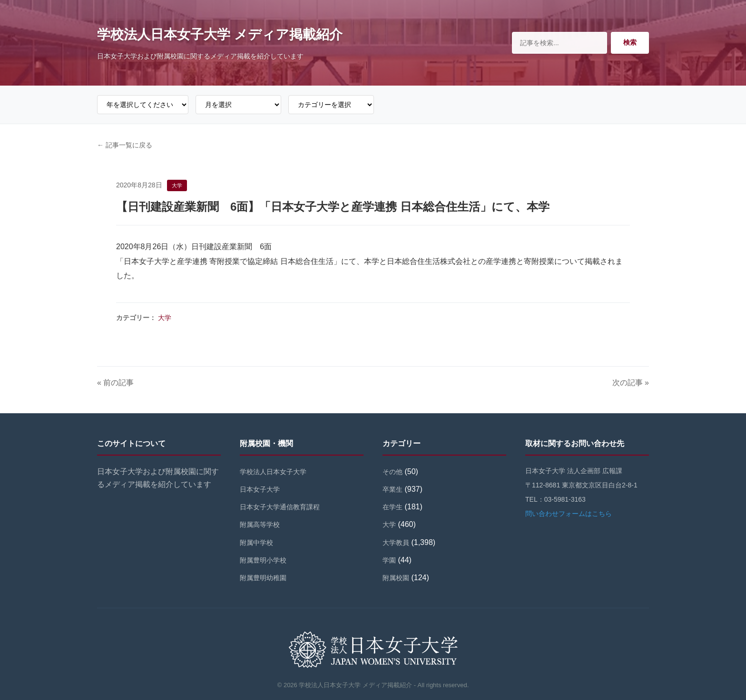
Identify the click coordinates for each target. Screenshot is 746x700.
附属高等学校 (260, 525)
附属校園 (396, 578)
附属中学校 (256, 543)
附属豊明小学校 (263, 560)
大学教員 (396, 543)
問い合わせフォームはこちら (569, 514)
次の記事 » (631, 383)
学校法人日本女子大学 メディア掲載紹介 (220, 34)
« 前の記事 (115, 383)
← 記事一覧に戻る (125, 145)
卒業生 (393, 489)
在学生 (393, 507)
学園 (389, 560)
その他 (393, 472)
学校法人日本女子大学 (273, 472)
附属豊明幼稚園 (263, 578)
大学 (165, 318)
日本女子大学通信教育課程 (280, 507)
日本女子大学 (260, 489)
